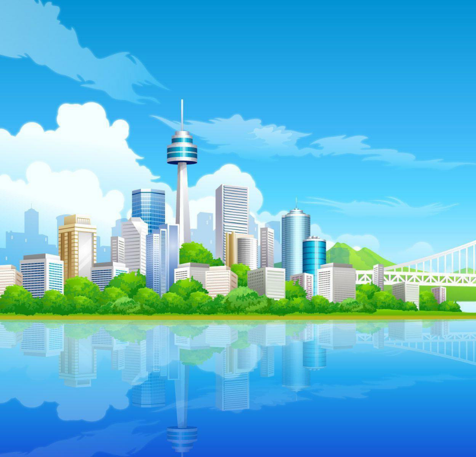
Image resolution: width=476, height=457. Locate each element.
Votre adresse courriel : (70, 241)
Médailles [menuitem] (80, 143)
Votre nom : (55, 255)
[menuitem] (48, 143)
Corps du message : (66, 284)
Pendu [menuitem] (214, 143)
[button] (91, 115)
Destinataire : (58, 230)
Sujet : (49, 269)
